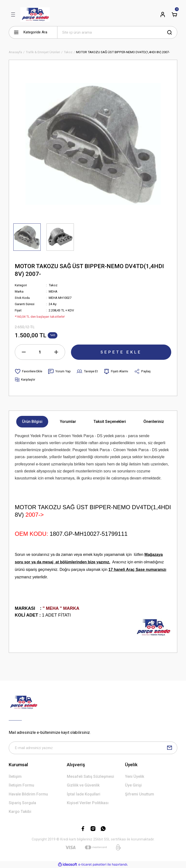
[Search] (117, 32)
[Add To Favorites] (28, 371)
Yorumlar (68, 422)
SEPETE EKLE (121, 352)
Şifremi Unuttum (139, 794)
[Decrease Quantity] (24, 352)
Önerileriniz (154, 422)
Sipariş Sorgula (22, 803)
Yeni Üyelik (135, 776)
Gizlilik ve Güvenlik (83, 785)
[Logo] (35, 15)
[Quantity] (40, 352)
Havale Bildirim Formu (28, 794)
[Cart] (174, 15)
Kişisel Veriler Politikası (88, 803)
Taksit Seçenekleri (110, 422)
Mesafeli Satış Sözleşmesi (90, 776)
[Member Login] (163, 15)
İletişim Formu (21, 785)
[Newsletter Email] (93, 748)
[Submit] (170, 748)
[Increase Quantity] (56, 352)
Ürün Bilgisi (32, 422)
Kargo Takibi (20, 812)
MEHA (53, 291)
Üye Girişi (133, 785)
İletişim (15, 776)
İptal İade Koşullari (84, 794)
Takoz (53, 285)
